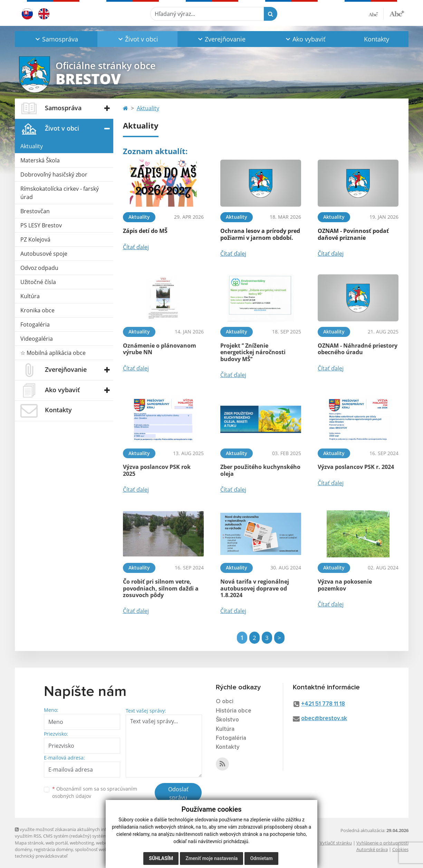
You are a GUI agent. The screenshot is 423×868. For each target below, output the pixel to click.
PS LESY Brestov (41, 225)
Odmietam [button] (261, 858)
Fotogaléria (35, 324)
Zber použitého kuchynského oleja (260, 470)
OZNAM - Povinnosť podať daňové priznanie (353, 234)
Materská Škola (40, 160)
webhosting (82, 843)
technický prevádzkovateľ (41, 856)
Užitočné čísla (38, 282)
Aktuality (32, 146)
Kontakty (377, 39)
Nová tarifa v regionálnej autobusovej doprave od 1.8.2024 (255, 588)
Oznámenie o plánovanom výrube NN (160, 349)
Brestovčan (35, 211)
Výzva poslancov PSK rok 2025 (157, 470)
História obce (234, 711)
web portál (57, 843)
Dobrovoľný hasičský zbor (54, 174)
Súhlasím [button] (161, 858)
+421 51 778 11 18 (323, 704)
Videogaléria (37, 339)
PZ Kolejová (35, 239)
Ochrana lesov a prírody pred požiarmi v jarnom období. (260, 234)
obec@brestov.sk (324, 719)
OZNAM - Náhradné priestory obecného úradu (358, 349)
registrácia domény (53, 849)
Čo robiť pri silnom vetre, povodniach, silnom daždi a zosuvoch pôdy (161, 588)
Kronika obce (37, 310)
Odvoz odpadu (39, 268)
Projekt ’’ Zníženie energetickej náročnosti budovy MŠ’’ (253, 352)
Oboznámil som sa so (95, 792)
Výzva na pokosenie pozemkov (345, 585)
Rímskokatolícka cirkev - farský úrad (60, 193)
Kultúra (30, 296)
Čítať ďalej (136, 247)
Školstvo (227, 720)
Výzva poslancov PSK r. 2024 (356, 467)
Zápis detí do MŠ (145, 231)
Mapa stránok (29, 843)
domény (23, 849)
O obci (225, 702)
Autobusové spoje (44, 254)
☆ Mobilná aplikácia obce (53, 353)
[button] (56, 39)
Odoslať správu (178, 793)
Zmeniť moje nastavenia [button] (211, 858)
